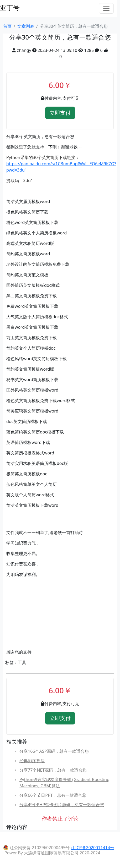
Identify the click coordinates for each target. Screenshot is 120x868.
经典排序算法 (32, 761)
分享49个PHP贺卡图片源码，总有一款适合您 (62, 805)
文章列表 (26, 26)
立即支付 (60, 113)
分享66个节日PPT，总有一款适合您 (53, 795)
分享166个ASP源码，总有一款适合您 (54, 751)
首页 (7, 26)
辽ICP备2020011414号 (93, 848)
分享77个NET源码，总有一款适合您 (53, 770)
